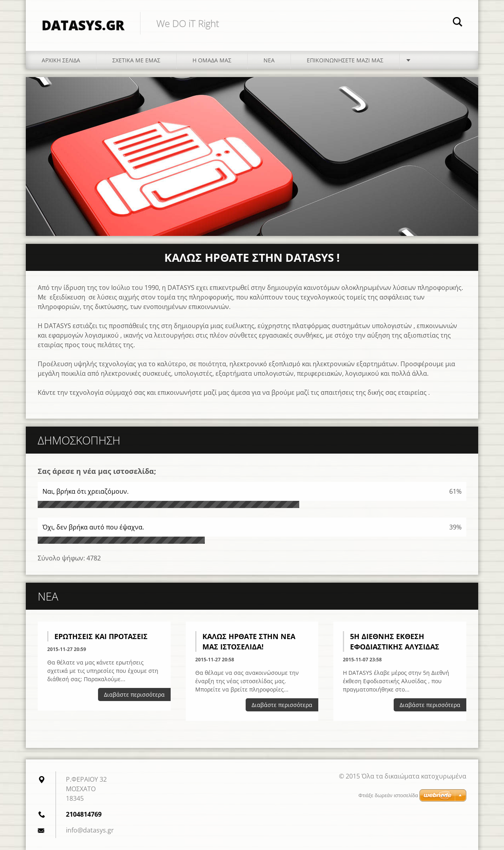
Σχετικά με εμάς (136, 60)
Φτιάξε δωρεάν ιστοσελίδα (388, 795)
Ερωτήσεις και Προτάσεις (101, 636)
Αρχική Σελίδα (61, 60)
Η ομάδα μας (212, 60)
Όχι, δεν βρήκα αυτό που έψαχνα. (93, 527)
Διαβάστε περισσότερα (134, 694)
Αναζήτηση (458, 23)
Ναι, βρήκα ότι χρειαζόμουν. (86, 491)
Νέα (269, 60)
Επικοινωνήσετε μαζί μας (345, 60)
